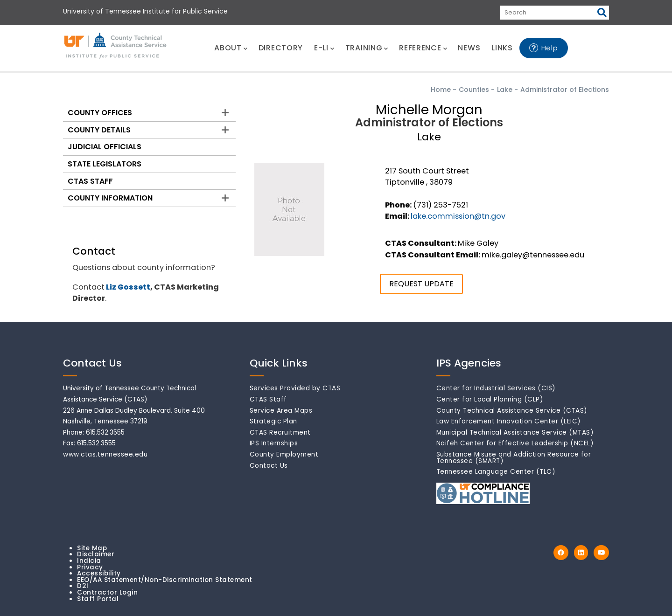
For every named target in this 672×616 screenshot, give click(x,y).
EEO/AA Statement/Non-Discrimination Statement (165, 580)
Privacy (90, 567)
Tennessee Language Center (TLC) (496, 472)
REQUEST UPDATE (421, 284)
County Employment (284, 454)
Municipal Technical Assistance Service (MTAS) (515, 433)
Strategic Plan (273, 421)
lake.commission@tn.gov (458, 216)
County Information (110, 198)
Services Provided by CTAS (295, 388)
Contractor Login (107, 592)
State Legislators (105, 164)
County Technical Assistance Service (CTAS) (512, 411)
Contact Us (269, 466)
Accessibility (99, 573)
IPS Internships (274, 443)
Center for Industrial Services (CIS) (496, 388)
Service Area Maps (281, 411)
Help (550, 48)
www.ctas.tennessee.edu (105, 454)
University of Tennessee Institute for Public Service (145, 11)
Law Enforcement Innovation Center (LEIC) (509, 421)
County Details (99, 130)
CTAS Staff (90, 181)
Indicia (89, 561)
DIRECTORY (281, 48)
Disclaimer (96, 554)
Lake (505, 90)
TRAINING (367, 48)
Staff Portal (98, 599)
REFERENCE (423, 48)
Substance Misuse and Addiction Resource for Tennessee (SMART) (514, 458)
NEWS (469, 48)
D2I (83, 586)
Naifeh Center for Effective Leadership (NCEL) (515, 443)
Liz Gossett (128, 287)
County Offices (100, 113)
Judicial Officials (105, 147)
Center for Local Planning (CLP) (490, 399)
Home (441, 90)
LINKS (502, 48)
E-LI (324, 48)
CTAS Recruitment (280, 433)
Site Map (92, 548)
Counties (474, 90)
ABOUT (231, 48)
